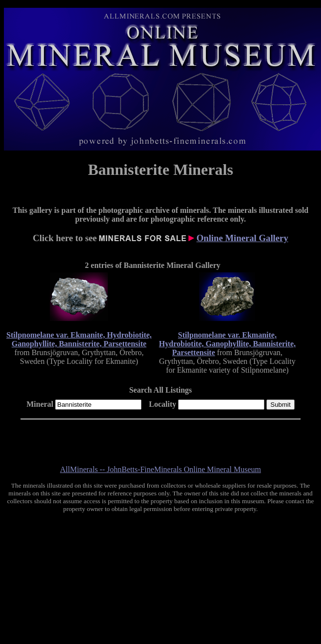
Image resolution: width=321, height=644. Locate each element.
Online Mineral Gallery (242, 238)
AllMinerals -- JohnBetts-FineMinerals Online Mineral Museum (160, 469)
